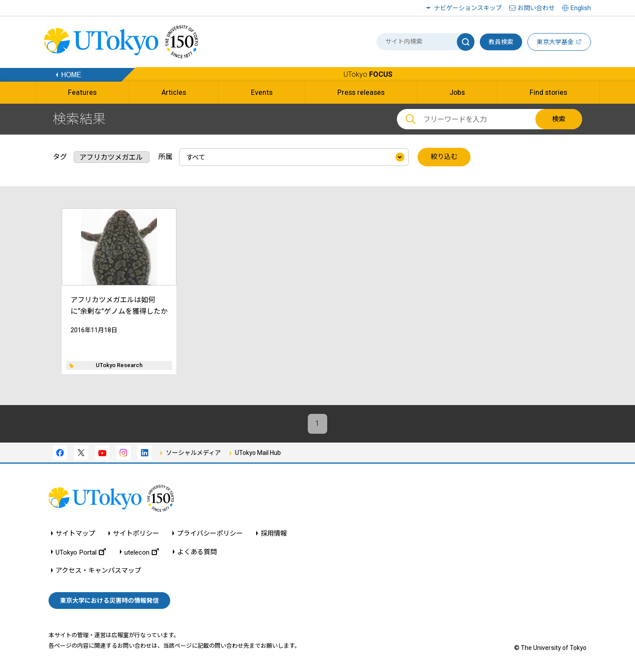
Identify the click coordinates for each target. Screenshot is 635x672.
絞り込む (444, 157)
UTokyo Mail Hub (258, 453)
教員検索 (501, 42)
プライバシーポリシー (210, 534)
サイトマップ (75, 534)
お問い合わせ (536, 8)
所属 (165, 157)
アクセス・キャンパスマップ (98, 571)
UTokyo (368, 74)
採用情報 (274, 534)
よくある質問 (197, 552)
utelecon (142, 552)
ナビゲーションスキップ (468, 8)
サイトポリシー (136, 534)
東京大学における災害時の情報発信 (109, 601)
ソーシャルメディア (193, 453)
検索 (559, 119)
